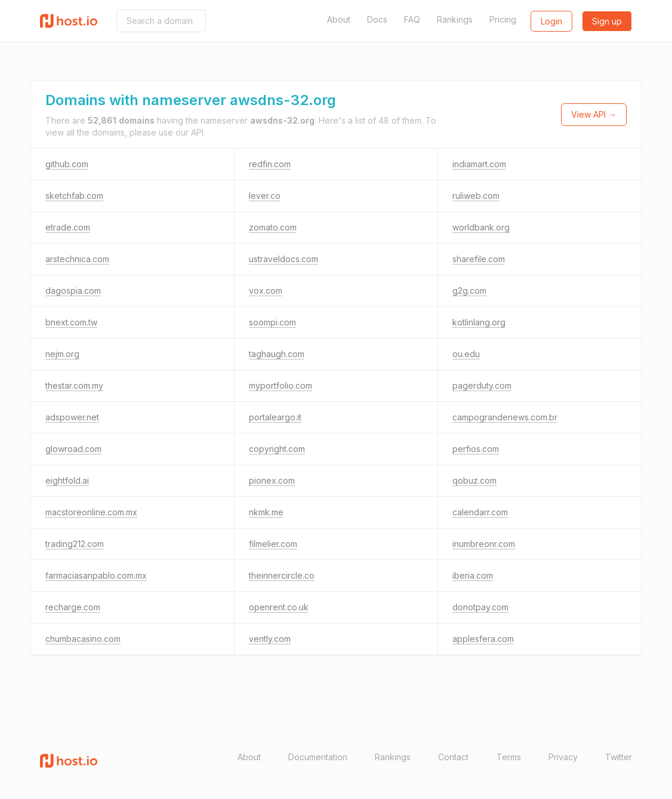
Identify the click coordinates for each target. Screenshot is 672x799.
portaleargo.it (275, 417)
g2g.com (469, 291)
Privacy (563, 757)
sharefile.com (479, 259)
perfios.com (476, 449)
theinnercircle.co (282, 575)
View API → (594, 114)
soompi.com (272, 322)
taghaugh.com (277, 354)
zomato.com (273, 227)
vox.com (266, 291)
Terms (509, 757)
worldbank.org (481, 227)
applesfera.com (483, 639)
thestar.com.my (74, 385)
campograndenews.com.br (505, 417)
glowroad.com (73, 449)
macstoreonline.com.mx (91, 512)
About (339, 19)
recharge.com (73, 607)
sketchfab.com (74, 196)
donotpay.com (480, 607)
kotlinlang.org (479, 322)
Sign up (607, 21)
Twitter (619, 757)
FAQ (412, 19)
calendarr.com (480, 512)
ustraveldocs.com (283, 259)
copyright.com (277, 449)
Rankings (455, 19)
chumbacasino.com (83, 639)
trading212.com (75, 544)
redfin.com (270, 164)
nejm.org (62, 354)
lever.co (265, 196)
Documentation (318, 757)
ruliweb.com (476, 196)
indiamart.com (479, 164)
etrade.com (68, 227)
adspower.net (72, 417)
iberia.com (473, 575)
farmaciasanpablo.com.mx (96, 575)
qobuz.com (474, 480)
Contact (453, 757)
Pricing (503, 19)
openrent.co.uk (279, 607)
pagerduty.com (482, 385)
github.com (67, 164)
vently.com (270, 639)
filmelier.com (273, 544)
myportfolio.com (280, 385)
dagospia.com (73, 291)
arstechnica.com (77, 259)
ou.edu (466, 354)
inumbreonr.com (484, 544)
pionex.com (272, 480)
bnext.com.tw (71, 322)
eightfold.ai (67, 480)
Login (551, 21)
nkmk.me (266, 512)
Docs (377, 19)
